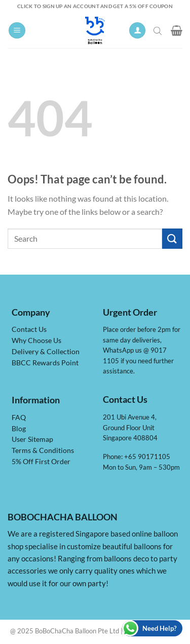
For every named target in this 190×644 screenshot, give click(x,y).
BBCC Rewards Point (45, 363)
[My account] (137, 31)
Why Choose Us (36, 340)
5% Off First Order (41, 462)
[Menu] (17, 31)
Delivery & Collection (46, 352)
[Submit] (172, 238)
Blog (19, 429)
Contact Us (29, 329)
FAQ (19, 418)
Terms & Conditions (43, 450)
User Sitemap (32, 439)
